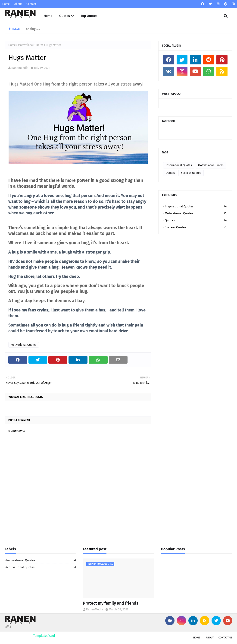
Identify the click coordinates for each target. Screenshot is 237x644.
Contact (31, 4)
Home (6, 4)
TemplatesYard (44, 636)
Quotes (170, 173)
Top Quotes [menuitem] (89, 16)
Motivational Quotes (31, 45)
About (18, 4)
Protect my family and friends (111, 603)
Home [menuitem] (48, 16)
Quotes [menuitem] (65, 16)
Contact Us (225, 638)
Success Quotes (191, 173)
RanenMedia (20, 68)
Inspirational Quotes (179, 165)
